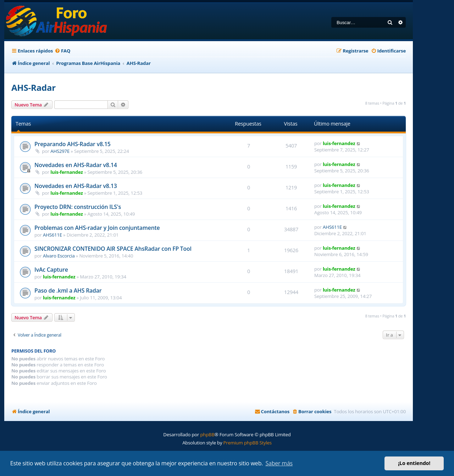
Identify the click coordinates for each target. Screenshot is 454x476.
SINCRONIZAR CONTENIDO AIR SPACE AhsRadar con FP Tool (113, 249)
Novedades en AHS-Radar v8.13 (76, 186)
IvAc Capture (51, 270)
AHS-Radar (34, 87)
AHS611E (52, 235)
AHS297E (60, 151)
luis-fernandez (339, 143)
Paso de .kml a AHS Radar (68, 290)
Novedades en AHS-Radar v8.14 (76, 165)
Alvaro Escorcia (59, 256)
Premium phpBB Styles (248, 443)
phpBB (207, 435)
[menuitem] (62, 51)
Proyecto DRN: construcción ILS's (78, 207)
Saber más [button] (279, 463)
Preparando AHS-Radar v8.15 (73, 144)
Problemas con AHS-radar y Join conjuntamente (97, 228)
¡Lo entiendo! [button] (414, 463)
